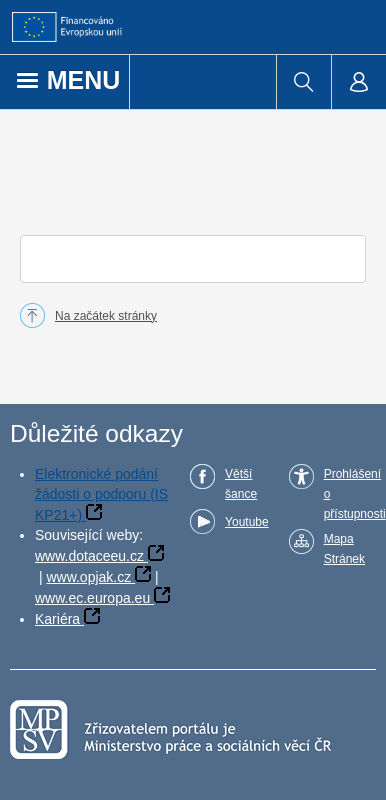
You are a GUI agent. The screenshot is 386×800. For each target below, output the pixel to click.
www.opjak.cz (88, 577)
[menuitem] (303, 82)
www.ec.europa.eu (92, 598)
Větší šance (241, 484)
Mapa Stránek (344, 549)
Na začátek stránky (106, 316)
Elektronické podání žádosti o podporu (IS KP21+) (101, 494)
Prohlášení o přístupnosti (355, 494)
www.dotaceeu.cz (89, 556)
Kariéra (57, 619)
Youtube (247, 522)
